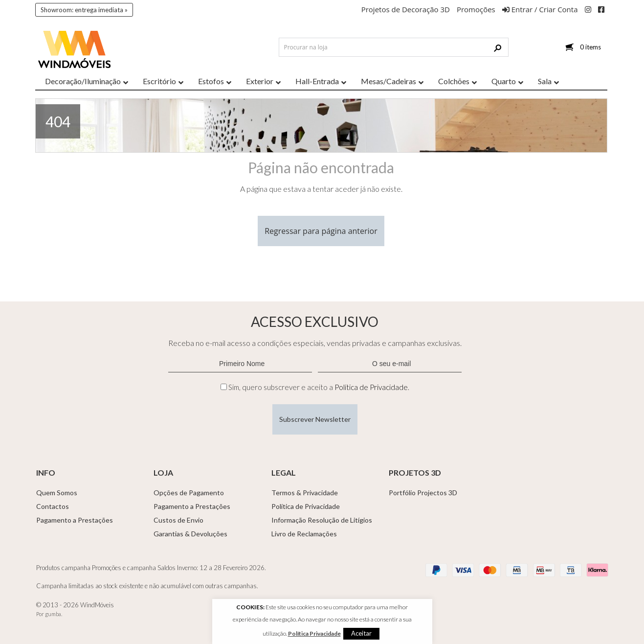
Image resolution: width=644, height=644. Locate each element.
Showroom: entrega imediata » (84, 10)
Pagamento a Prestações (75, 520)
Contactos (53, 506)
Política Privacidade (314, 633)
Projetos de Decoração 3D (406, 9)
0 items (590, 47)
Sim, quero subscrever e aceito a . (319, 387)
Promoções (476, 9)
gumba (53, 614)
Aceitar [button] (361, 633)
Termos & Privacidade (305, 493)
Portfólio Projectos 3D (423, 493)
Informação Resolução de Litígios (322, 520)
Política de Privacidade (371, 387)
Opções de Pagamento (189, 493)
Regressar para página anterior (321, 231)
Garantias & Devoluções (190, 534)
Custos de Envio (178, 520)
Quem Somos (57, 493)
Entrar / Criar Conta (540, 9)
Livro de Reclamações (304, 534)
